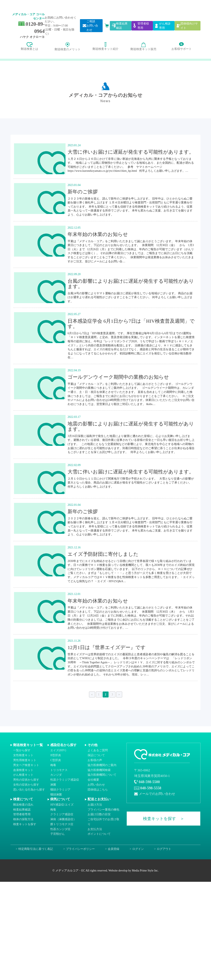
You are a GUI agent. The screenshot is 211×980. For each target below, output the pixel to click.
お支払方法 (95, 829)
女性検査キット (23, 755)
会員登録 (114, 849)
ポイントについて (99, 834)
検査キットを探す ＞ (164, 819)
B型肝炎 (56, 755)
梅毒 (53, 765)
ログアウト (164, 849)
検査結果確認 (22, 809)
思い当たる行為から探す (29, 789)
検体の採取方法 (23, 819)
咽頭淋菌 (56, 794)
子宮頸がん (57, 834)
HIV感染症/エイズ (62, 804)
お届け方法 (95, 804)
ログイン (138, 849)
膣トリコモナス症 (62, 824)
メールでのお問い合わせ (157, 794)
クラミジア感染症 (62, 814)
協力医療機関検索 (99, 770)
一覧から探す (22, 750)
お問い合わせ (96, 785)
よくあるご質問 (98, 750)
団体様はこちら (98, 789)
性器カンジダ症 (60, 829)
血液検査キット (23, 770)
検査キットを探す (25, 824)
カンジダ (56, 775)
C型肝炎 (56, 760)
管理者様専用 (22, 814)
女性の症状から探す (26, 785)
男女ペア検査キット (26, 765)
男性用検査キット (25, 760)
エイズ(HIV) (58, 750)
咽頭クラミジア (60, 789)
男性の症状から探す (26, 780)
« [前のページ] (92, 694)
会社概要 (93, 780)
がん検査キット (23, 775)
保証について (96, 755)
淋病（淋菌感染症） (63, 819)
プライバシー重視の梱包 (103, 809)
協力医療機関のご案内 (102, 765)
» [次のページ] (119, 694)
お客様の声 (95, 760)
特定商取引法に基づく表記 (36, 849)
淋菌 (53, 785)
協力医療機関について (102, 775)
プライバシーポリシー (80, 849)
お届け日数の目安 (99, 814)
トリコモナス (59, 770)
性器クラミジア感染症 (65, 780)
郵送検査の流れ (23, 804)
